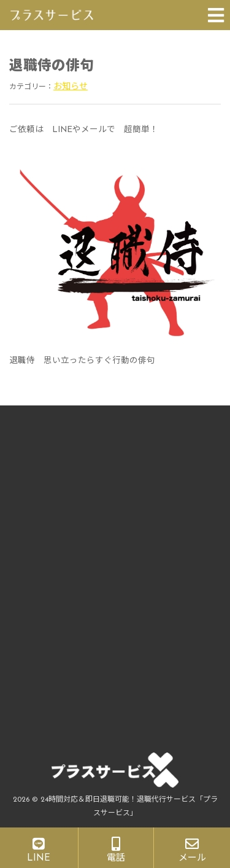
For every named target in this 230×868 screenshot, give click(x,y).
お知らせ (71, 87)
